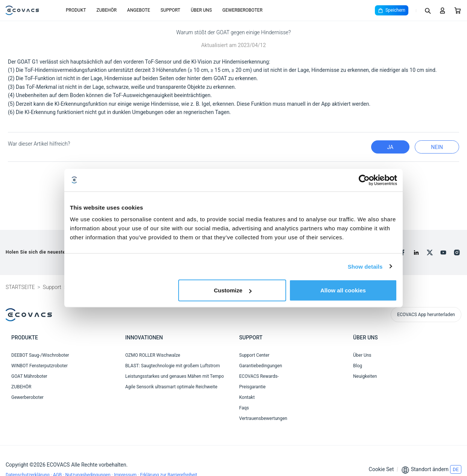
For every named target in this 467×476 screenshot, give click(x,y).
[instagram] (457, 252)
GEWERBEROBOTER (242, 10)
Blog (358, 366)
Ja (390, 147)
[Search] (428, 11)
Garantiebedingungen (261, 366)
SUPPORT (170, 10)
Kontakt (247, 397)
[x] (430, 252)
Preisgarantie (252, 387)
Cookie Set (381, 469)
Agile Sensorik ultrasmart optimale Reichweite (171, 387)
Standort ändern (430, 469)
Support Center (254, 355)
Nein (437, 147)
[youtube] (443, 252)
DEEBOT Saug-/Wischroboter (40, 355)
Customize (233, 290)
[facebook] (403, 252)
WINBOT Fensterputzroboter (39, 366)
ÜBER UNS (201, 10)
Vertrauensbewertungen (263, 418)
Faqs (244, 408)
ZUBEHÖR (107, 10)
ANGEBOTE (139, 10)
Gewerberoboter (27, 397)
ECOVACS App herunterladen (426, 315)
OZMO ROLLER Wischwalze (153, 355)
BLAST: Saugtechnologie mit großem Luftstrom (173, 366)
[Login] (443, 11)
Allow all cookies (343, 290)
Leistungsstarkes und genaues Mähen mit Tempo (174, 376)
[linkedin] (416, 252)
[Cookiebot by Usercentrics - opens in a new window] (364, 180)
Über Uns (362, 355)
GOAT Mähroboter (29, 376)
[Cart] (458, 11)
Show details (365, 266)
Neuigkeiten (365, 376)
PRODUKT (76, 10)
